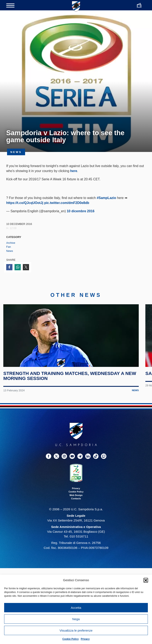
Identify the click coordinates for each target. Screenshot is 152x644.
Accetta (76, 608)
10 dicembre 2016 (81, 211)
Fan (9, 247)
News (10, 251)
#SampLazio (106, 198)
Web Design (76, 502)
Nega (76, 619)
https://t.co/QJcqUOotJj (25, 203)
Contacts (76, 506)
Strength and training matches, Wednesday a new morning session (70, 383)
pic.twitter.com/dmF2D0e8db (67, 203)
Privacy (85, 639)
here (74, 171)
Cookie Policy (71, 639)
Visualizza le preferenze (76, 630)
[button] (146, 580)
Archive (11, 243)
